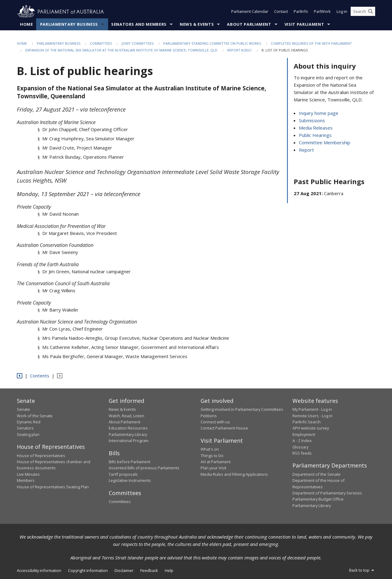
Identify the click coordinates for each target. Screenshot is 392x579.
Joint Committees (138, 43)
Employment (304, 434)
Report (306, 150)
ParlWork (322, 12)
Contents (40, 376)
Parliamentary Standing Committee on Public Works (212, 43)
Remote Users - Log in (313, 416)
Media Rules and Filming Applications (234, 474)
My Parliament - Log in (312, 410)
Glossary (300, 447)
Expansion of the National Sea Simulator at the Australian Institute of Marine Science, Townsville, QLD (121, 50)
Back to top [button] (362, 570)
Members (26, 481)
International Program (129, 441)
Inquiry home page (319, 113)
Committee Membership (325, 143)
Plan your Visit (213, 468)
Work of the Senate (35, 416)
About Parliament (249, 24)
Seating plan (28, 434)
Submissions (312, 121)
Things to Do (212, 456)
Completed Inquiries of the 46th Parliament (311, 43)
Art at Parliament (216, 462)
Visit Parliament (304, 24)
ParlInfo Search (307, 422)
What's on (210, 449)
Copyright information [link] (88, 571)
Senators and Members (139, 24)
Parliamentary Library (128, 434)
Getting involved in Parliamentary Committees (242, 410)
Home (26, 24)
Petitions (209, 416)
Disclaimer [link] (124, 571)
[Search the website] (363, 12)
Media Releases (316, 128)
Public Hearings (315, 135)
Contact (281, 12)
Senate (23, 410)
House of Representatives (41, 456)
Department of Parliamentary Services (327, 493)
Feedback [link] (149, 571)
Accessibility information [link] (39, 571)
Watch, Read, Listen (126, 416)
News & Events (197, 24)
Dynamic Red (29, 422)
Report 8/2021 (239, 50)
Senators (25, 428)
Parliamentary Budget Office (318, 499)
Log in (342, 12)
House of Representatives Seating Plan (53, 487)
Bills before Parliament (130, 462)
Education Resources (128, 428)
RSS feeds (302, 453)
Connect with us (215, 422)
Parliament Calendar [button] (250, 12)
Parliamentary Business (69, 24)
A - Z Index (302, 441)
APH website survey (311, 428)
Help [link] (169, 571)
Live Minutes (28, 474)
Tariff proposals (123, 474)
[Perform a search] (371, 12)
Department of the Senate (317, 474)
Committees (101, 43)
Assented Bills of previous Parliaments (144, 468)
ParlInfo (301, 12)
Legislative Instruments (130, 481)
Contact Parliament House (224, 428)
